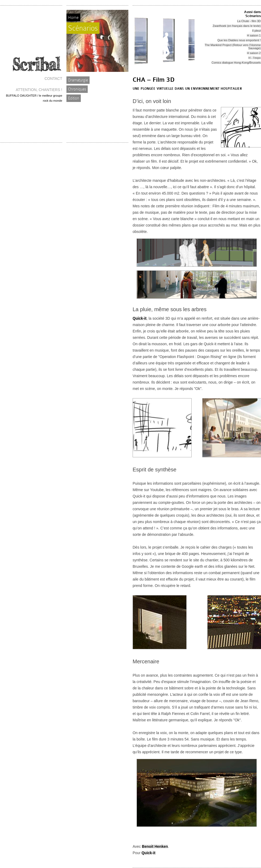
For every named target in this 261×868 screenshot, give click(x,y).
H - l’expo (255, 58)
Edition (74, 98)
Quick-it (140, 318)
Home (73, 17)
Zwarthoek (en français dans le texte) (237, 26)
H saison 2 (254, 53)
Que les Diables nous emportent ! (239, 40)
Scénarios (83, 28)
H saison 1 (254, 35)
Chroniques (77, 89)
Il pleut (256, 31)
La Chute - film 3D (249, 21)
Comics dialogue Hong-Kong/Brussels (236, 63)
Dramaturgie (78, 80)
